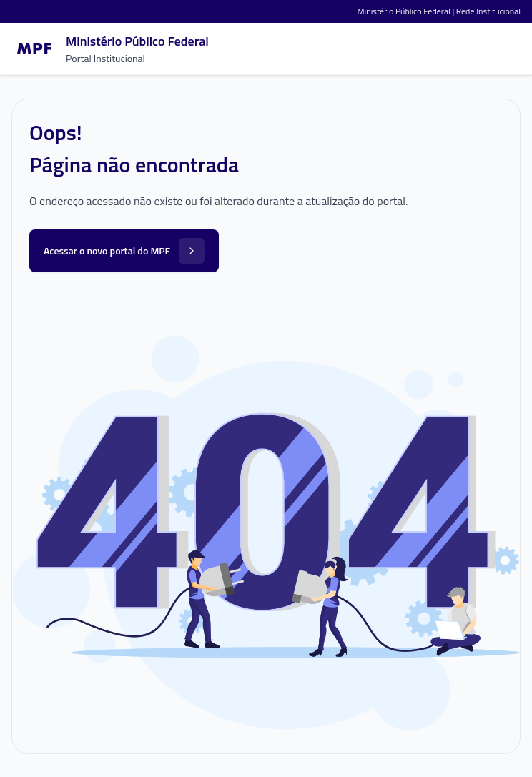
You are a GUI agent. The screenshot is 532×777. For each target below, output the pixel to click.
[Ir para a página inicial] (110, 49)
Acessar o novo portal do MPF (124, 251)
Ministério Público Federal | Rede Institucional (439, 11)
